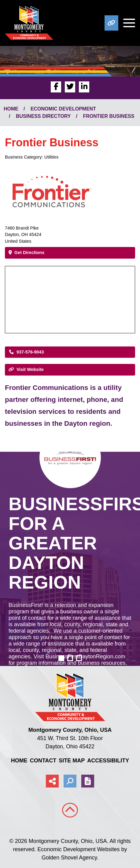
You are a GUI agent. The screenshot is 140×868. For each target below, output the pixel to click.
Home (19, 761)
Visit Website (26, 369)
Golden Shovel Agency (69, 858)
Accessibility (108, 761)
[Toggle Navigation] (127, 23)
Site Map (72, 761)
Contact (43, 761)
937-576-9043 (26, 352)
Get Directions (26, 253)
